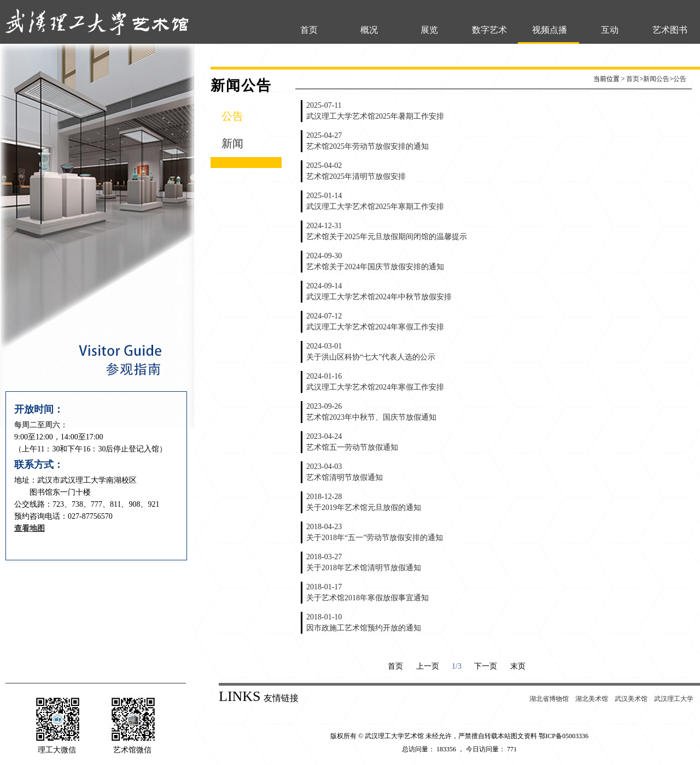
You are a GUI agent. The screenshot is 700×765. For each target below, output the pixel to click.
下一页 (486, 666)
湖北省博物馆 (549, 699)
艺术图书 (670, 30)
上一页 (428, 666)
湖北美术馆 (592, 699)
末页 (518, 666)
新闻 (232, 143)
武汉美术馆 (631, 699)
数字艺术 (489, 30)
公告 (232, 116)
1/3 (457, 666)
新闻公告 (656, 79)
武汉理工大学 (674, 699)
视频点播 (550, 30)
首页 (309, 30)
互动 (610, 30)
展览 (429, 30)
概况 (369, 30)
